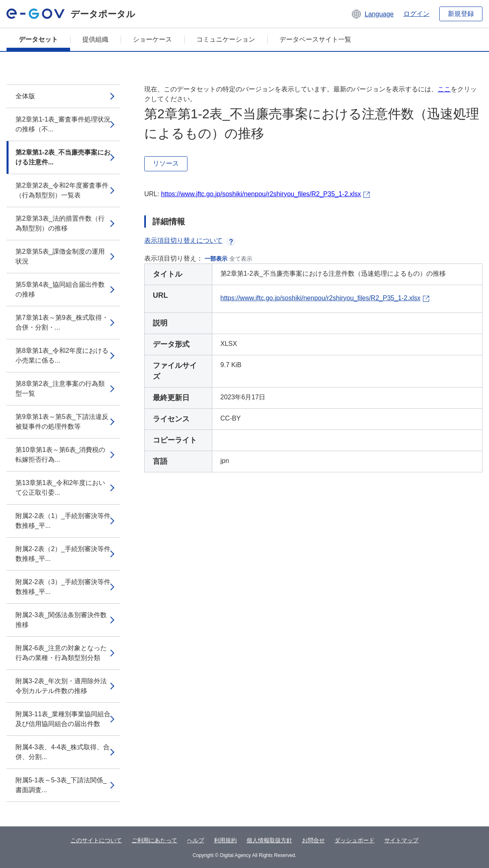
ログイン (416, 14)
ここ (444, 89)
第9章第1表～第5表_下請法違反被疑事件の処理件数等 (62, 422)
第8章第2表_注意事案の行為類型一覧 (60, 389)
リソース (166, 163)
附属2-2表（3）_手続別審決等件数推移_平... (63, 587)
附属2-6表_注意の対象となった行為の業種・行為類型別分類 (61, 653)
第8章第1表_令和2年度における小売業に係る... (62, 355)
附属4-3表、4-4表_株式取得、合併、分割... (63, 752)
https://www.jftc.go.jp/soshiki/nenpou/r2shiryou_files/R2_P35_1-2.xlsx (261, 194)
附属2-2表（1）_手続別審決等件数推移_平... (63, 521)
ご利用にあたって (154, 840)
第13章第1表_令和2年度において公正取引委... (61, 488)
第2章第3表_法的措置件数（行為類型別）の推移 (60, 223)
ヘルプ (196, 840)
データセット (38, 39)
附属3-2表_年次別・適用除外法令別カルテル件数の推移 (61, 686)
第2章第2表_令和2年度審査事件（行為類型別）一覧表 (62, 190)
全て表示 (241, 259)
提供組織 (95, 39)
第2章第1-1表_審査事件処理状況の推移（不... (63, 124)
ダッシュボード (355, 840)
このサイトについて (96, 840)
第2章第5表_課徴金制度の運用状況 (60, 256)
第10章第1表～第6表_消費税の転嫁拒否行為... (61, 455)
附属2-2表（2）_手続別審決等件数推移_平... (63, 554)
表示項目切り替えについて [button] (190, 240)
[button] (372, 14)
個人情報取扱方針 (269, 840)
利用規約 (225, 840)
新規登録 (461, 14)
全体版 (25, 96)
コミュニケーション (226, 39)
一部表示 (216, 259)
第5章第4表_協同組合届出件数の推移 (60, 289)
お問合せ (313, 840)
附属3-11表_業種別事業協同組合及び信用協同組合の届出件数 (63, 719)
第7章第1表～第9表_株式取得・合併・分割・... (62, 322)
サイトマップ (401, 840)
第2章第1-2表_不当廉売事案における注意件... (63, 157)
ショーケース (152, 39)
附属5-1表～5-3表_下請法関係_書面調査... (61, 785)
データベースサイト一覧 (315, 39)
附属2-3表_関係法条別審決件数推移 (61, 620)
